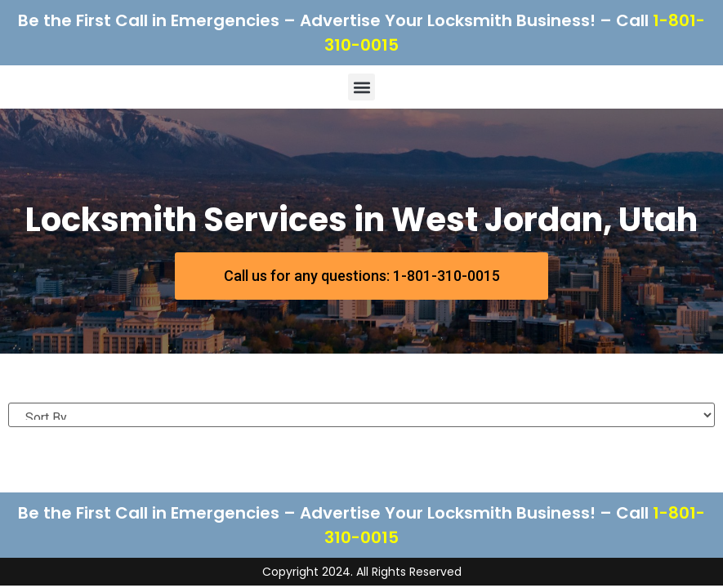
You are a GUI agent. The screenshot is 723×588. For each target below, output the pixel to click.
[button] (361, 87)
